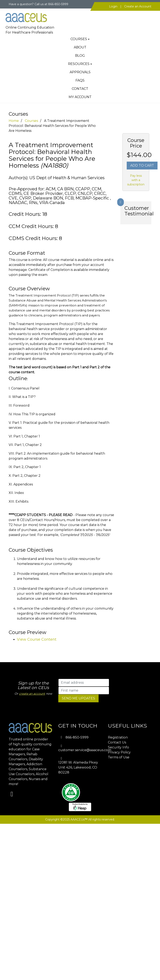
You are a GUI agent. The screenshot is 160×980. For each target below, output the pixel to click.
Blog (80, 56)
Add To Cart (142, 165)
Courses (79, 39)
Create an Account (138, 6)
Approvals (80, 72)
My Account (80, 97)
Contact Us (117, 742)
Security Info (118, 747)
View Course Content (37, 639)
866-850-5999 (77, 737)
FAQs (80, 80)
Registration (118, 737)
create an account (32, 694)
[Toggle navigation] (145, 14)
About (80, 47)
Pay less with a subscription (136, 180)
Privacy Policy (119, 752)
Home (14, 121)
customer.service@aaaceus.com (85, 750)
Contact (80, 89)
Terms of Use (119, 757)
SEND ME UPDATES (78, 698)
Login (113, 6)
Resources (79, 64)
